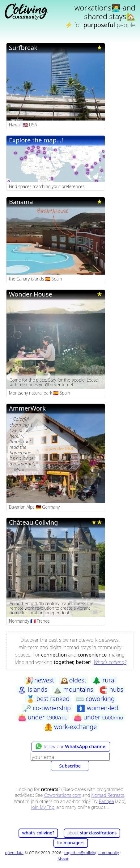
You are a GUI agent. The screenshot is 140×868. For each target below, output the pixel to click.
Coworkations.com (62, 795)
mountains (73, 690)
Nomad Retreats (108, 795)
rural (104, 680)
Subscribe (70, 766)
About (63, 859)
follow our (71, 746)
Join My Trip (43, 807)
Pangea (106, 801)
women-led (97, 708)
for (71, 843)
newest (40, 680)
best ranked (48, 699)
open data (14, 853)
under (43, 717)
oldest (73, 680)
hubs (111, 690)
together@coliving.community (92, 853)
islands (32, 690)
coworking (95, 699)
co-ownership (47, 708)
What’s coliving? (110, 662)
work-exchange (70, 727)
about (92, 833)
